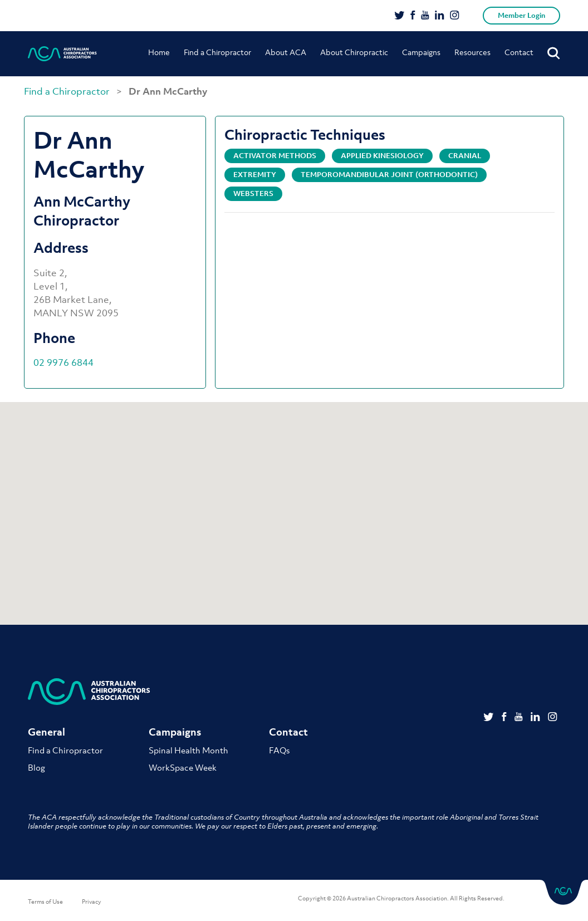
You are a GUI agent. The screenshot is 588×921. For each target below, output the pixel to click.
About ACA (286, 52)
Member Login (521, 15)
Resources (472, 52)
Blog (36, 767)
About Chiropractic (354, 52)
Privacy (92, 902)
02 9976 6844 (63, 362)
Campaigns (421, 52)
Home (159, 52)
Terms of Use (45, 902)
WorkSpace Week (183, 767)
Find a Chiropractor (217, 52)
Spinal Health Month (188, 750)
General (46, 732)
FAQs (279, 750)
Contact (519, 52)
